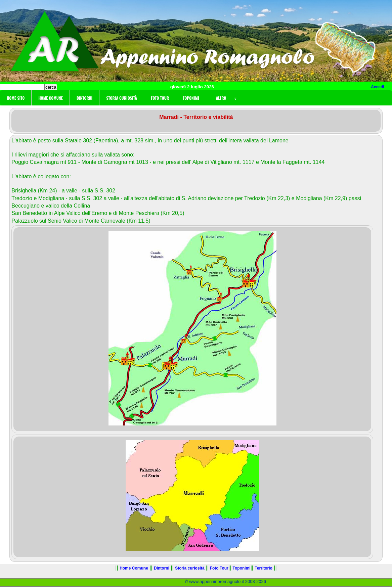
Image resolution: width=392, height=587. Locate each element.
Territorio (263, 568)
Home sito (16, 98)
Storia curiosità (122, 98)
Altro (225, 98)
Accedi (377, 87)
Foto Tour (160, 98)
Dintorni (84, 98)
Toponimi (191, 98)
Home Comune (51, 98)
